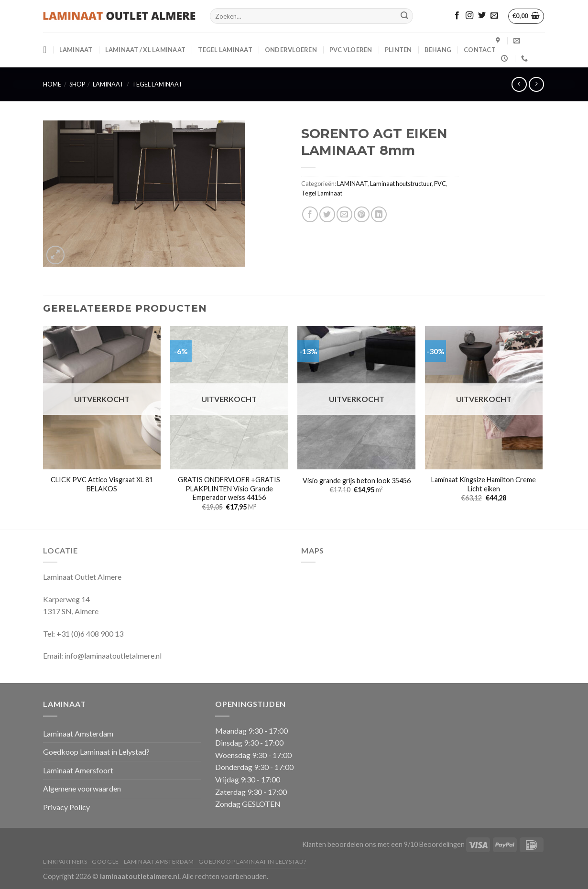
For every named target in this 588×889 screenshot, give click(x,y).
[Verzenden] (404, 16)
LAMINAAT (76, 50)
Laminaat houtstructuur (401, 184)
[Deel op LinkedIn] (379, 214)
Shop (77, 84)
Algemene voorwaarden (82, 788)
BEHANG (438, 50)
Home (52, 84)
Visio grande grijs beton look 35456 (357, 481)
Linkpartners (65, 862)
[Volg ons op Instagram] (469, 16)
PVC (440, 184)
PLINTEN (398, 50)
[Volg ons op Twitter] (482, 16)
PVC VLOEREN (351, 50)
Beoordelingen (442, 844)
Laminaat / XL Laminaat (146, 50)
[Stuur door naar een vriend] (344, 214)
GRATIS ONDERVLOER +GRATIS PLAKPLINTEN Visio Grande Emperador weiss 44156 (229, 488)
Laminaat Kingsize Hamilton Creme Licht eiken (484, 484)
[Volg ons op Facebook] (457, 16)
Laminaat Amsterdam (78, 733)
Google (105, 862)
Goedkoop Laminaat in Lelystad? (96, 752)
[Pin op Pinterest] (362, 214)
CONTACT (480, 50)
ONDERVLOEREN (291, 50)
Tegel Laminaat (225, 50)
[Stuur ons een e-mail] (494, 16)
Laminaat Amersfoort (78, 770)
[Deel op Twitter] (327, 214)
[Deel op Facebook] (310, 214)
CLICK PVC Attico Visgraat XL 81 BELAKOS (102, 484)
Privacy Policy (66, 807)
